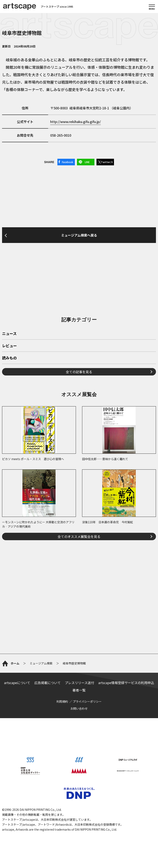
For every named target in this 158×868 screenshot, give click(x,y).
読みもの (9, 358)
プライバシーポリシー (87, 701)
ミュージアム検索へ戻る (79, 235)
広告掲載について (48, 683)
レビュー (9, 346)
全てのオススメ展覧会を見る (79, 536)
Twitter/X (107, 162)
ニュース (9, 334)
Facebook (68, 162)
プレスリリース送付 (80, 683)
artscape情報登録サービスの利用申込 (126, 683)
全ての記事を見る (79, 372)
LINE (87, 162)
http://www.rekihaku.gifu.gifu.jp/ (76, 122)
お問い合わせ (79, 708)
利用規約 (62, 701)
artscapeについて (17, 683)
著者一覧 (79, 690)
